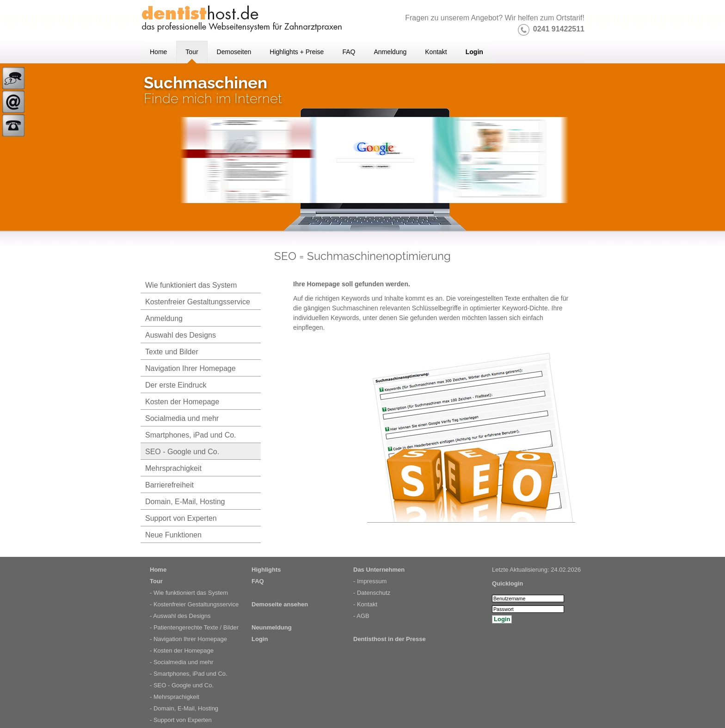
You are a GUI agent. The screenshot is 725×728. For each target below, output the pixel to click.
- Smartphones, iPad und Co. (189, 674)
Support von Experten (181, 518)
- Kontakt (365, 604)
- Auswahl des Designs (180, 616)
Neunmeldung (272, 627)
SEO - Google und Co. (182, 452)
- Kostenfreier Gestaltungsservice (194, 604)
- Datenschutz (372, 593)
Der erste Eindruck (176, 385)
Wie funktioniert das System (191, 285)
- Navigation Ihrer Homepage (188, 639)
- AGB (361, 616)
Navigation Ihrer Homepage (190, 368)
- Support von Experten (181, 720)
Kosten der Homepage (182, 402)
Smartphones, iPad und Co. (191, 435)
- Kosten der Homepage (182, 651)
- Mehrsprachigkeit (175, 697)
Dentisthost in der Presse (390, 639)
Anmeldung (164, 318)
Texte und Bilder (172, 352)
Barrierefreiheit (169, 485)
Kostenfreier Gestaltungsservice (198, 302)
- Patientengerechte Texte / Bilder (194, 627)
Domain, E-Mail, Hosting (185, 502)
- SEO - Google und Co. (182, 685)
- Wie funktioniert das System (189, 593)
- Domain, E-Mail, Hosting (184, 708)
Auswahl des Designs (181, 335)
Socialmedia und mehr (182, 418)
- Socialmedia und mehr (181, 662)
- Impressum (370, 581)
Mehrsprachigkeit (173, 468)
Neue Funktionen (173, 535)
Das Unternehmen (379, 570)
